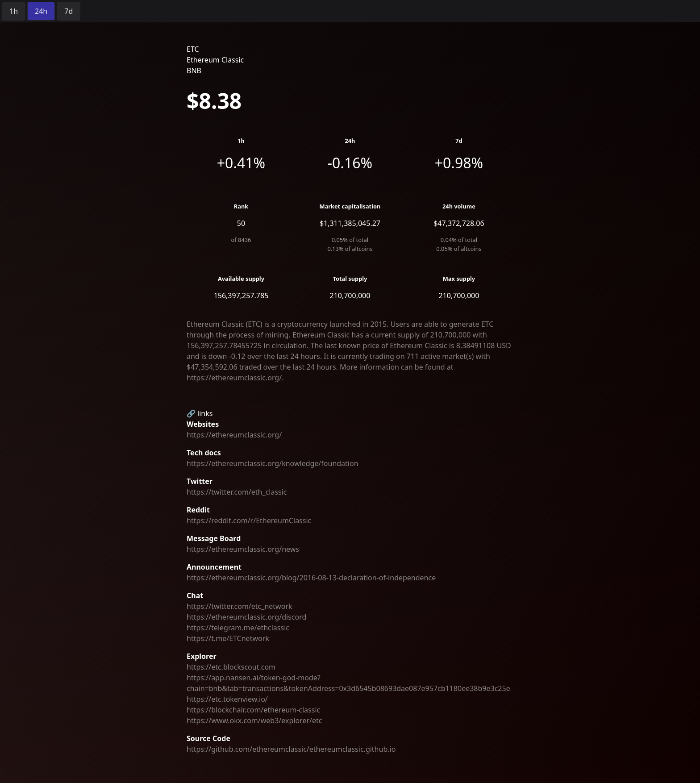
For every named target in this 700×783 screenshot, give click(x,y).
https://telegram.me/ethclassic (238, 628)
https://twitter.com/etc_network (239, 606)
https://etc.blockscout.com (231, 667)
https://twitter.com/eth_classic (237, 492)
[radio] (14, 11)
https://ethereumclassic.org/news (243, 549)
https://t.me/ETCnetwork (228, 638)
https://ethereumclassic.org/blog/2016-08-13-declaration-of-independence (311, 578)
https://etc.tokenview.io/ (227, 699)
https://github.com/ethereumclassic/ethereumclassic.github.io (291, 749)
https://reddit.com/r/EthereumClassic (249, 521)
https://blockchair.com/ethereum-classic (253, 710)
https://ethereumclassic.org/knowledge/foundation (273, 463)
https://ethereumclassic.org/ (234, 435)
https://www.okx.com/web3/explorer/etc (254, 721)
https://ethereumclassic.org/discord (246, 617)
